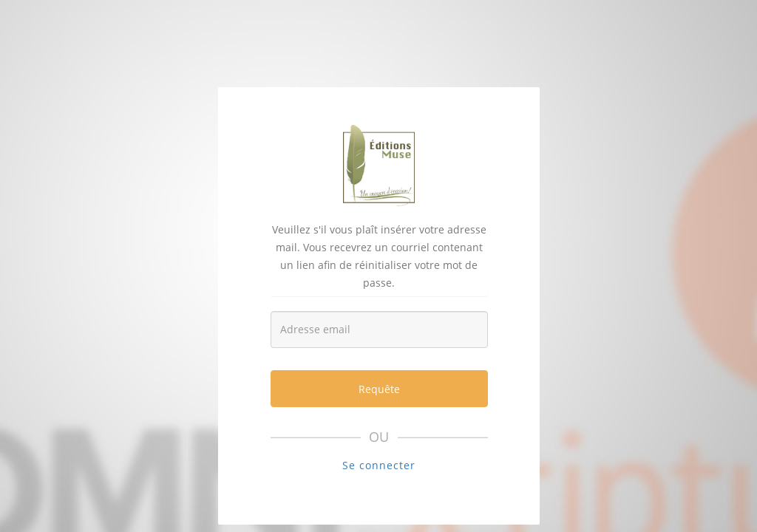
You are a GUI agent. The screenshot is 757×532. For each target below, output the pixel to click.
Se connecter (379, 465)
